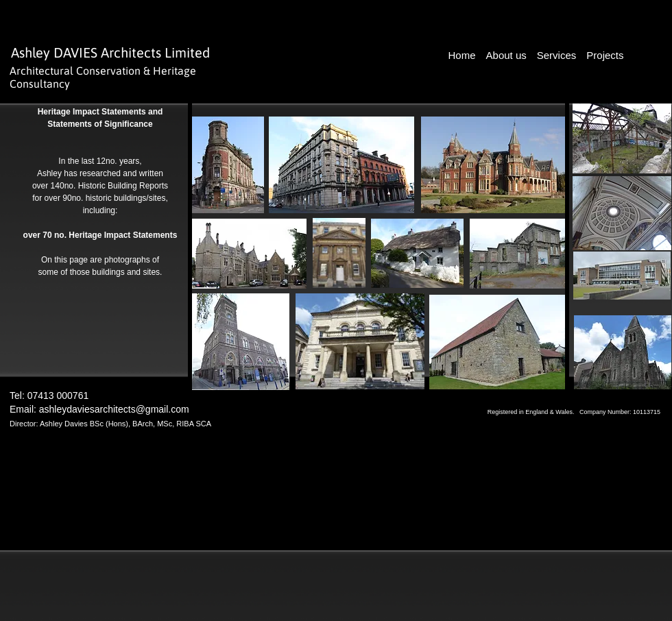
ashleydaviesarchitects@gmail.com (114, 409)
